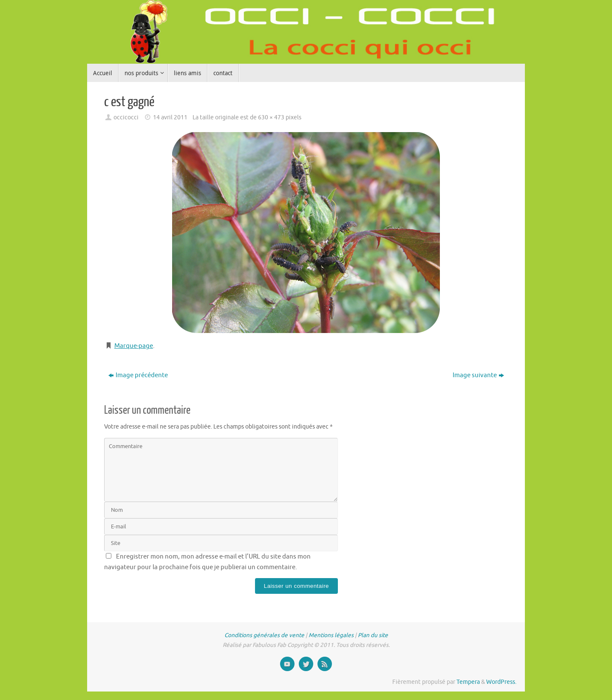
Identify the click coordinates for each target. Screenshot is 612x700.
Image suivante (478, 375)
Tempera (468, 682)
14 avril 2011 (170, 117)
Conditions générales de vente (264, 635)
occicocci (126, 117)
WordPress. (501, 682)
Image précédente (138, 375)
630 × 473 (271, 117)
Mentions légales (331, 635)
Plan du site (373, 635)
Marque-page (134, 346)
